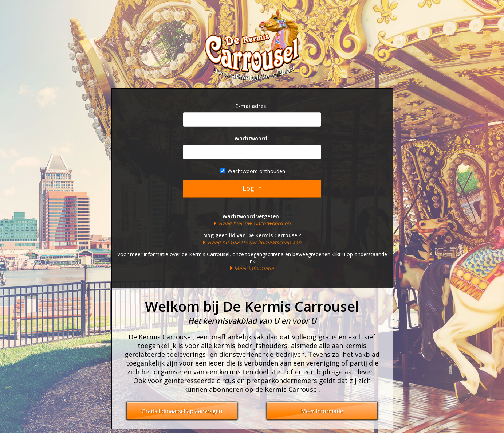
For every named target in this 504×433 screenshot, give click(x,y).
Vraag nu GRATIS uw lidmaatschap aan (254, 242)
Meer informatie (254, 268)
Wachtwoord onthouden (253, 171)
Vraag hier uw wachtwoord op (254, 223)
